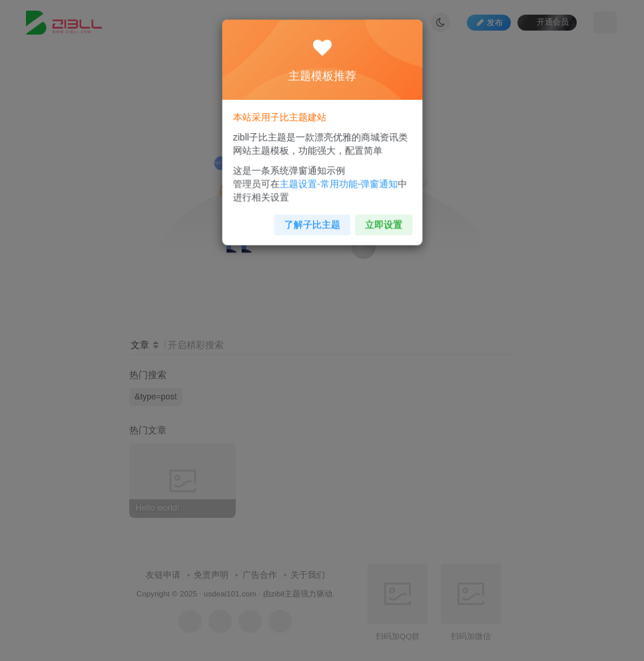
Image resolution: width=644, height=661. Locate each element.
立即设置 (378, 217)
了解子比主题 (313, 217)
